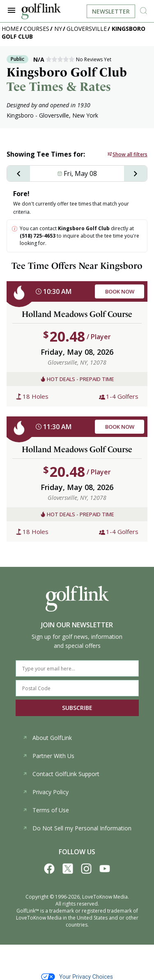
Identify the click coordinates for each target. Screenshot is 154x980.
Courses (36, 29)
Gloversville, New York (69, 115)
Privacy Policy (46, 792)
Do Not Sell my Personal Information (77, 828)
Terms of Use (46, 810)
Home (10, 29)
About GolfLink (47, 738)
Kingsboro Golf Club (84, 228)
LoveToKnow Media (105, 897)
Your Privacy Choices (77, 977)
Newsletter (111, 11)
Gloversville (87, 29)
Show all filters (130, 154)
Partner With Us (48, 756)
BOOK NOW (120, 291)
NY (58, 29)
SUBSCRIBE (77, 708)
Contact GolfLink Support (61, 774)
